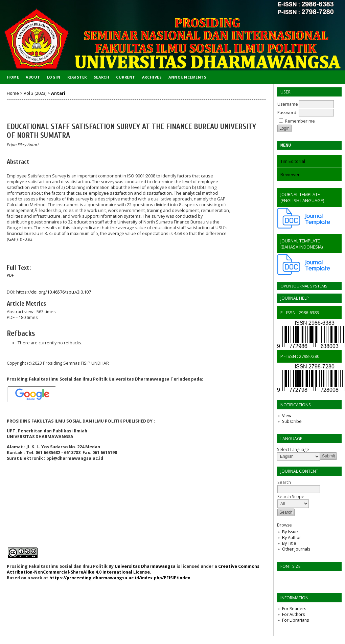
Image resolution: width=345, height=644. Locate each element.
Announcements (187, 77)
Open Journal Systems (304, 287)
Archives (152, 77)
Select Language (293, 450)
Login (54, 77)
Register (77, 77)
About (33, 77)
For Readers (294, 610)
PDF (10, 275)
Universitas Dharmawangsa (145, 566)
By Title (289, 544)
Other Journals (296, 550)
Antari (58, 93)
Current (126, 77)
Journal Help (295, 299)
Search (101, 77)
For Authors (293, 615)
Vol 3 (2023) (35, 93)
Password (287, 113)
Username (288, 104)
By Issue (290, 533)
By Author (292, 539)
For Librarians (295, 621)
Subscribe (292, 422)
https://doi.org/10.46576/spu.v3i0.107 (54, 292)
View (287, 417)
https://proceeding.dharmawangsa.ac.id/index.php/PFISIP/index (120, 578)
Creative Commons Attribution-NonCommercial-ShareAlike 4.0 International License (133, 569)
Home (13, 77)
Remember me (300, 121)
